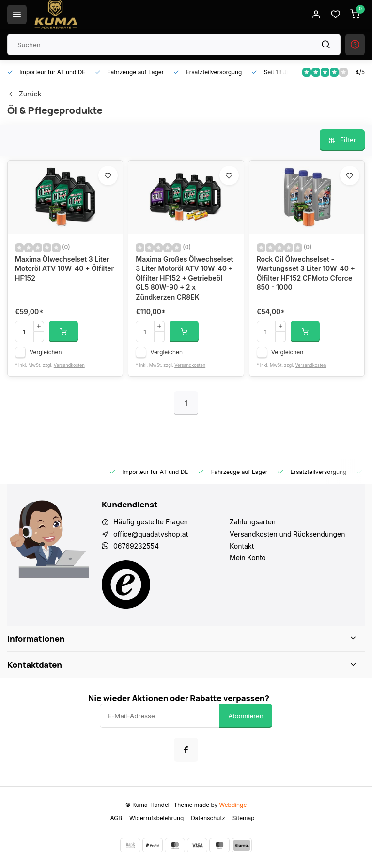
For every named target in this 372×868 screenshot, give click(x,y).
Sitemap (244, 818)
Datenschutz (208, 818)
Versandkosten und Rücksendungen (287, 534)
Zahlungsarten (253, 522)
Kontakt (242, 546)
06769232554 (136, 546)
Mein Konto (248, 558)
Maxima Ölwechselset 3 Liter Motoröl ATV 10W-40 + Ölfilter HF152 (64, 268)
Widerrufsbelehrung (156, 818)
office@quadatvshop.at (151, 534)
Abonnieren (246, 716)
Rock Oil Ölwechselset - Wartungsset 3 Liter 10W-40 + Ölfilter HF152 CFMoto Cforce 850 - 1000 (306, 273)
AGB (116, 818)
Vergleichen (46, 352)
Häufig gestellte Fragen (151, 522)
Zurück (24, 94)
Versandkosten (69, 365)
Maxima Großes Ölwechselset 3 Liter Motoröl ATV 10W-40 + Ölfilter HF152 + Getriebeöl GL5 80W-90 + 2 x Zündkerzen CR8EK (184, 278)
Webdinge (233, 805)
